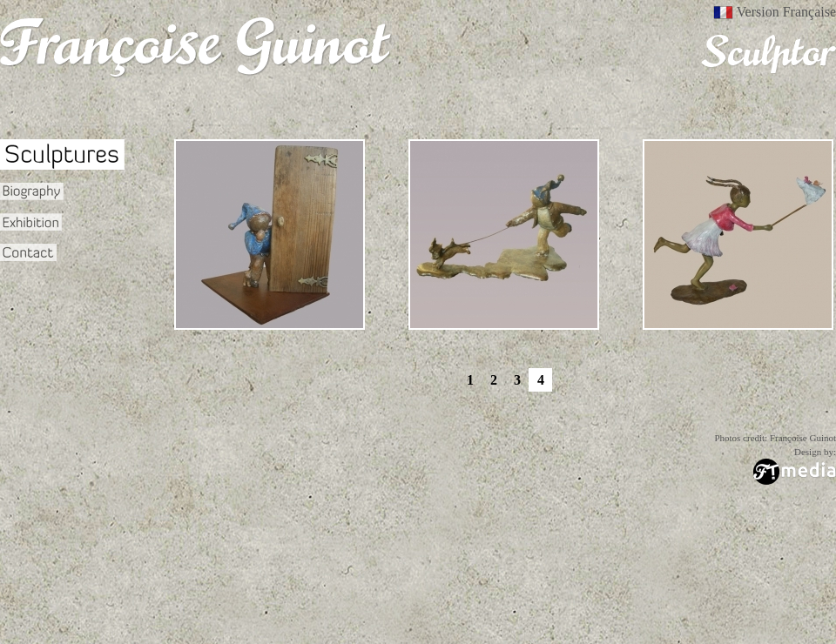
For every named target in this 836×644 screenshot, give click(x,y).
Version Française (786, 12)
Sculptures (62, 154)
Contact (28, 252)
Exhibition (31, 222)
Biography (33, 191)
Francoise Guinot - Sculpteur (196, 48)
